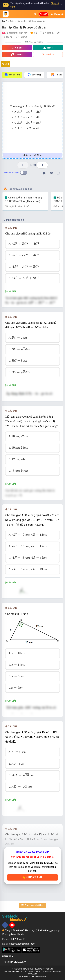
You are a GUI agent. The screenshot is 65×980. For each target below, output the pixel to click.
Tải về (48, 48)
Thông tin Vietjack (14, 962)
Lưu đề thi (48, 55)
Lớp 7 (5, 21)
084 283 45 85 (18, 939)
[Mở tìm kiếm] (35, 14)
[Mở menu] (12, 14)
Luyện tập (34, 75)
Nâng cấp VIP (32, 877)
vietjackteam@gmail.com (22, 944)
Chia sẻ (17, 48)
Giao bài (17, 55)
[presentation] (29, 112)
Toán (12, 21)
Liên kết (8, 956)
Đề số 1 (5, 64)
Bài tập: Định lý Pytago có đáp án (31, 21)
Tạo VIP (44, 14)
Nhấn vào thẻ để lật (32, 155)
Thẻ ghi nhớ (12, 75)
